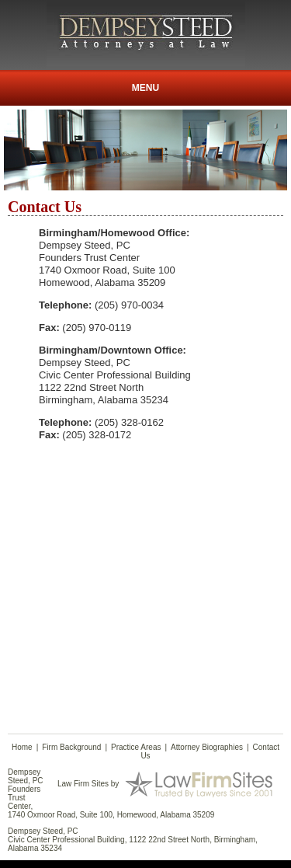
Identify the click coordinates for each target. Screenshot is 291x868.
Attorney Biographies (207, 747)
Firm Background (71, 747)
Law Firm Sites (83, 783)
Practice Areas (136, 747)
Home (22, 747)
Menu (145, 88)
